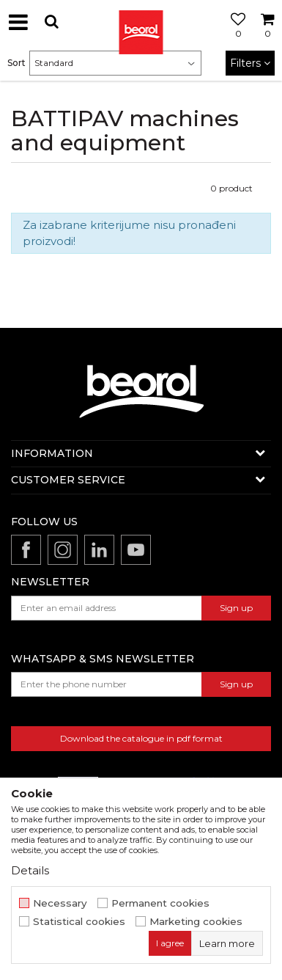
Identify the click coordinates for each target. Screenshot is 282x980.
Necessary (60, 903)
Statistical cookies (79, 922)
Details (30, 870)
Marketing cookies (196, 922)
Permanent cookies (160, 903)
